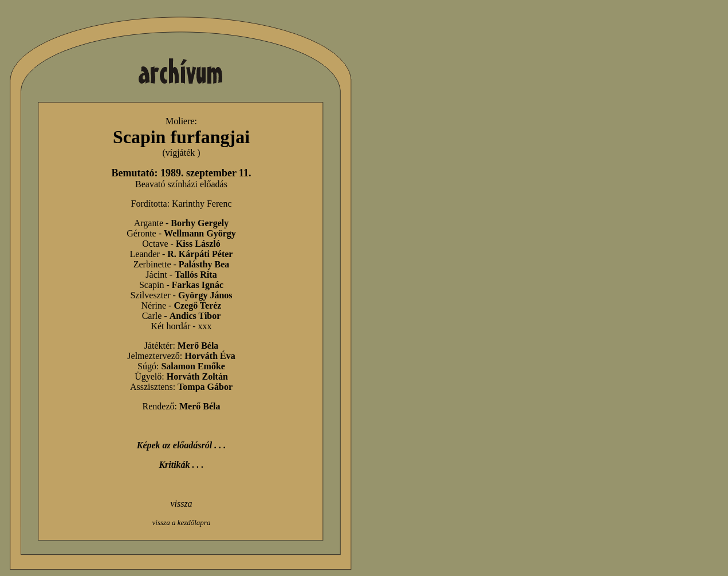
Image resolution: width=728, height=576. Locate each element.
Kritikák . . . (181, 465)
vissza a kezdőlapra (182, 522)
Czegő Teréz (197, 305)
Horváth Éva (210, 356)
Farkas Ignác (198, 285)
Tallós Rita (196, 275)
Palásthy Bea (204, 264)
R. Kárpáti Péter (200, 254)
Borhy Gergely (200, 223)
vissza (181, 504)
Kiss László (198, 244)
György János (205, 295)
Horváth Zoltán (197, 376)
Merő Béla (198, 346)
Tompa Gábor (205, 387)
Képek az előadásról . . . (182, 445)
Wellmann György (200, 233)
